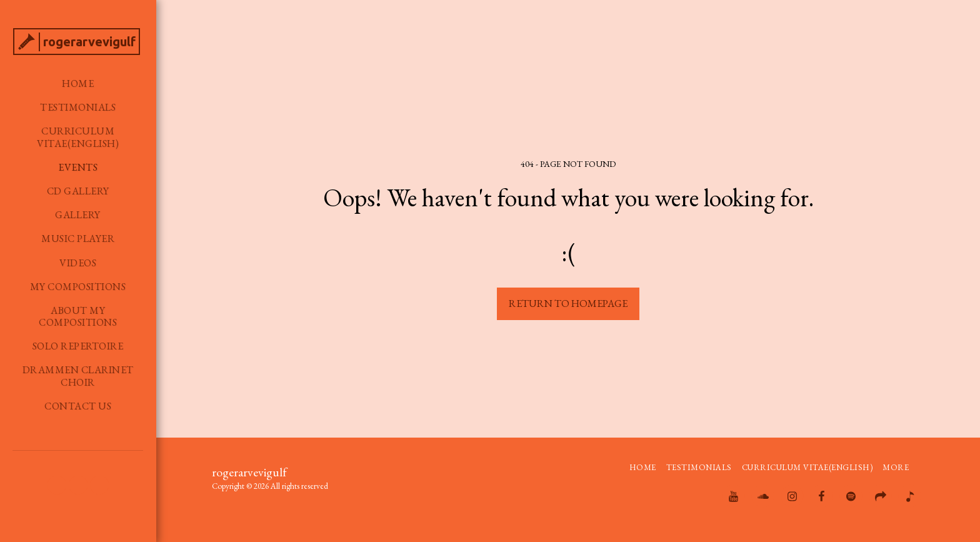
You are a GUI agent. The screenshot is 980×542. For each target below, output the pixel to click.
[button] (57, 485)
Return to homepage (568, 303)
